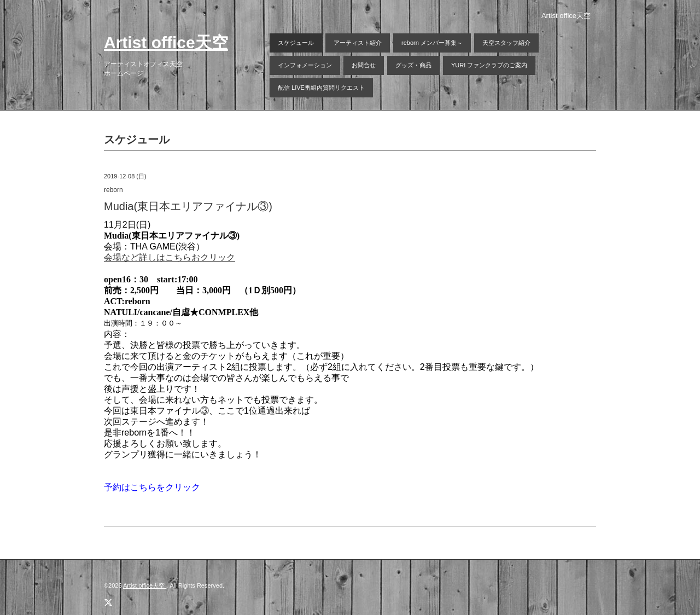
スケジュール (296, 43)
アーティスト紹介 (358, 43)
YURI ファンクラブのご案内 (489, 65)
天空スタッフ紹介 (506, 43)
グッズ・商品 (413, 65)
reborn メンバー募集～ (432, 43)
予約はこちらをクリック (152, 487)
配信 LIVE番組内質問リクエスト (321, 88)
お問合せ (364, 65)
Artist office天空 (166, 42)
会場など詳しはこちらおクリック (170, 257)
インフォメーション (305, 65)
